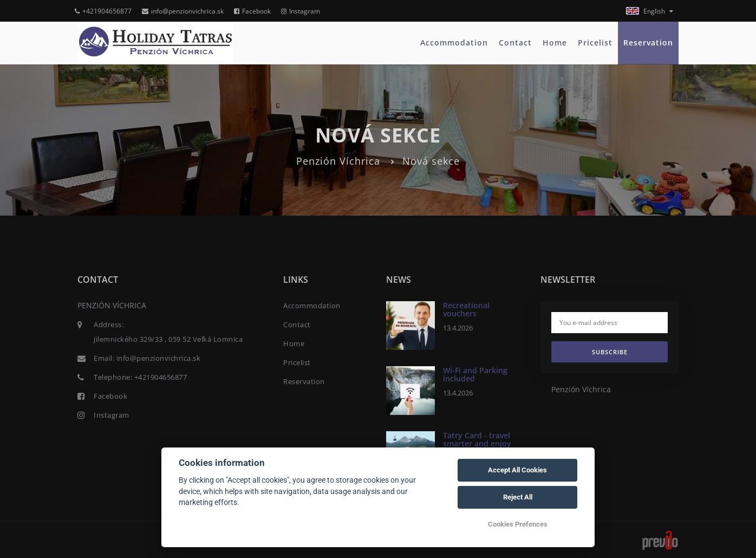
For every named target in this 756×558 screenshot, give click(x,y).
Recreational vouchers (466, 309)
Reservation (648, 43)
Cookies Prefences (518, 524)
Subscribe (610, 352)
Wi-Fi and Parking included (475, 374)
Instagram (301, 11)
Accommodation (454, 43)
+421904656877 (103, 11)
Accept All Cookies (517, 470)
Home (555, 43)
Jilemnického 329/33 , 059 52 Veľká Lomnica (168, 339)
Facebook (252, 11)
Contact (515, 43)
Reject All (518, 497)
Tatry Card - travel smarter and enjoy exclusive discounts (479, 444)
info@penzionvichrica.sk (183, 11)
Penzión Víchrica (338, 161)
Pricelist (595, 43)
